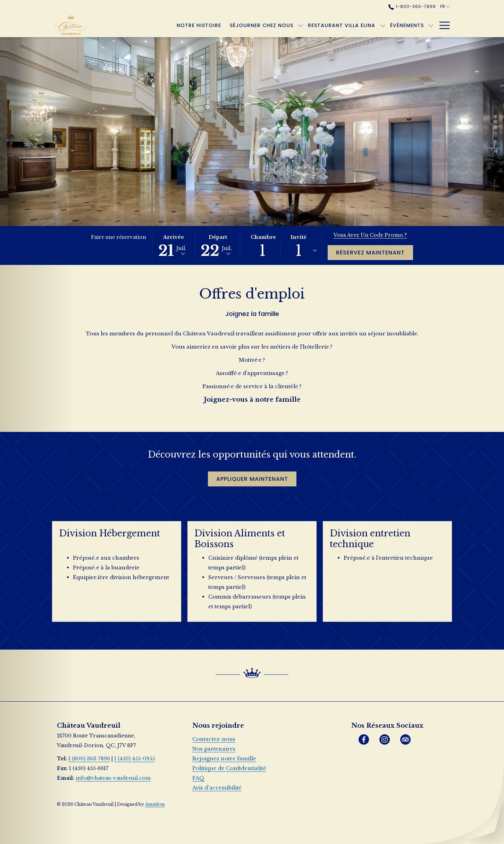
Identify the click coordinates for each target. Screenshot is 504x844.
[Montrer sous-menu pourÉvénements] (397, 25)
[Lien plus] (442, 25)
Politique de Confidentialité (229, 768)
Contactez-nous (214, 739)
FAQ (198, 778)
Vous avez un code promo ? (370, 235)
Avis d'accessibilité (217, 788)
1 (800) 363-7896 (89, 759)
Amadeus (155, 804)
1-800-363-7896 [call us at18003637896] (412, 6)
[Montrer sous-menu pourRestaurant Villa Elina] (348, 25)
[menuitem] (165, 25)
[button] (174, 245)
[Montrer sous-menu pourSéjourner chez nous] (267, 25)
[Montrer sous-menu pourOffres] (431, 25)
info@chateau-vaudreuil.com (113, 778)
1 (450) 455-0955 (135, 759)
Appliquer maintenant (256, 479)
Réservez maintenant (370, 253)
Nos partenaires (214, 749)
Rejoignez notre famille (224, 758)
